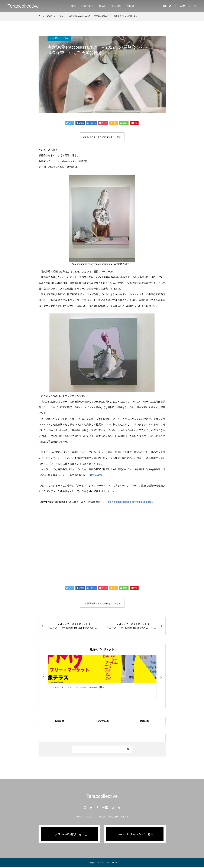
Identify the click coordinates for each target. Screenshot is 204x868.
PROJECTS (88, 6)
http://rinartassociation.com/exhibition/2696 (130, 502)
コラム (65, 38)
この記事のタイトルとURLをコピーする (102, 137)
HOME (73, 6)
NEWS (102, 6)
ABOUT (131, 6)
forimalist (96, 475)
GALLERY (116, 6)
